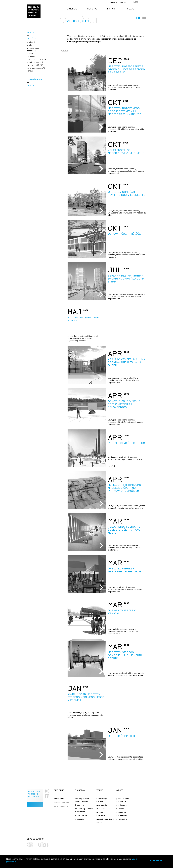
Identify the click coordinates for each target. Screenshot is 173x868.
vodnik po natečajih (35, 62)
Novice (30, 32)
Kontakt (124, 2)
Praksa (111, 9)
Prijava (113, 2)
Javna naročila (61, 806)
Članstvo (92, 9)
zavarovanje (101, 805)
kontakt (30, 71)
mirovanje (80, 819)
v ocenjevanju (33, 48)
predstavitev (122, 805)
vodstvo (120, 809)
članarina (79, 805)
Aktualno (72, 9)
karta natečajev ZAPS (36, 68)
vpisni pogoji (81, 815)
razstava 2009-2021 (35, 65)
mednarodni (32, 57)
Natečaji (32, 38)
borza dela (59, 799)
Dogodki (31, 85)
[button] (138, 17)
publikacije (122, 819)
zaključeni (32, 51)
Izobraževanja (35, 80)
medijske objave (62, 802)
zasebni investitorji (105, 819)
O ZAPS (131, 9)
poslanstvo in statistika (36, 59)
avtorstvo (100, 809)
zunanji (30, 54)
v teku (30, 45)
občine (99, 823)
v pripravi (31, 42)
